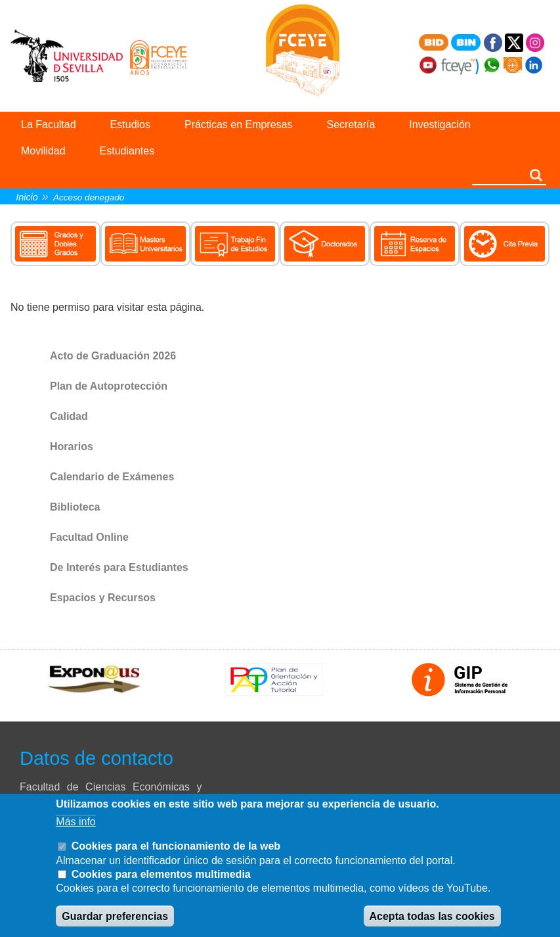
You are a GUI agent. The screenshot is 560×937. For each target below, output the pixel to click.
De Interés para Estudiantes (119, 567)
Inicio (27, 197)
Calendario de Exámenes (112, 477)
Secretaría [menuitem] (351, 125)
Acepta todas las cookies (432, 916)
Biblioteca (75, 507)
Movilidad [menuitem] (43, 151)
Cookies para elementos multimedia (161, 874)
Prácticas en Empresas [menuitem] (239, 125)
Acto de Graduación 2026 (113, 356)
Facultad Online (89, 537)
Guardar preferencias (115, 916)
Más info (75, 822)
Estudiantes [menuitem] (127, 151)
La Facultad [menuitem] (49, 125)
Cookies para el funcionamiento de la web (176, 846)
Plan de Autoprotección (109, 386)
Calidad (69, 416)
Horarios (72, 446)
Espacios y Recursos (103, 598)
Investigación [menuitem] (440, 125)
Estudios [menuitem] (130, 125)
